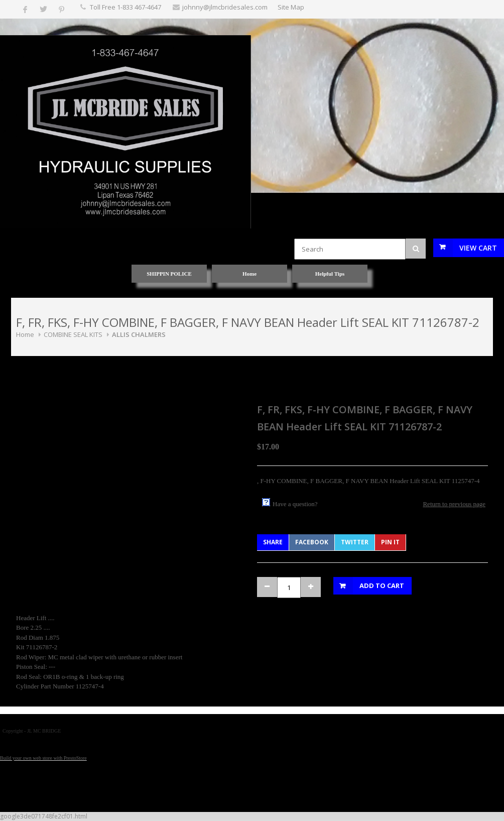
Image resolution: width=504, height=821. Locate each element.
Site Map (291, 7)
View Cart (478, 248)
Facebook (312, 542)
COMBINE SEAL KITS (73, 334)
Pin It (390, 542)
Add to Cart (382, 585)
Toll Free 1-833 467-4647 (125, 7)
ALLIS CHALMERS (139, 334)
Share (273, 542)
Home (25, 334)
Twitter (355, 542)
